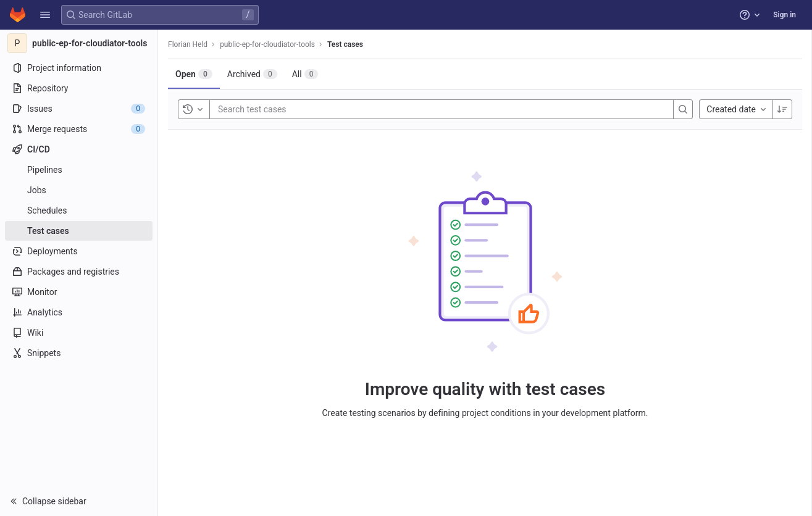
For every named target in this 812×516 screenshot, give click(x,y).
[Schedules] (79, 210)
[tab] (194, 74)
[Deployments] (79, 251)
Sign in (785, 15)
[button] (45, 15)
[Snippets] (79, 353)
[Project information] (79, 68)
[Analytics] (79, 312)
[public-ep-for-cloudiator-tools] (79, 43)
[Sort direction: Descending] (782, 109)
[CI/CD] (79, 149)
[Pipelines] (79, 170)
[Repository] (79, 88)
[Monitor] (79, 292)
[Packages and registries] (79, 272)
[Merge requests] (79, 129)
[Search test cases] (292, 109)
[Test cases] (79, 231)
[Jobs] (79, 190)
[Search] (683, 109)
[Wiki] (79, 333)
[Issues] (79, 109)
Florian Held (188, 44)
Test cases (345, 44)
